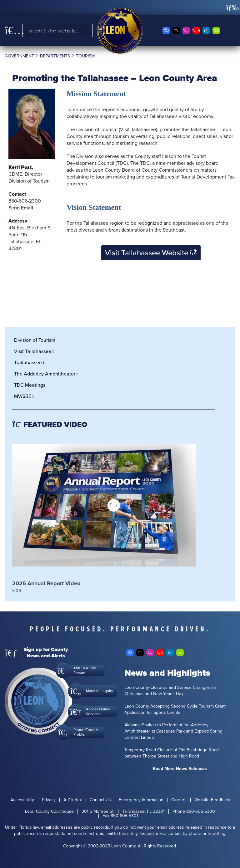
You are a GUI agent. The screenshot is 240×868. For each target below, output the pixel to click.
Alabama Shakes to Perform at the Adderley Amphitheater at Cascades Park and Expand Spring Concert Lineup (173, 731)
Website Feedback (212, 800)
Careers (179, 800)
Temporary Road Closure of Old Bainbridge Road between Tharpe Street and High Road (172, 753)
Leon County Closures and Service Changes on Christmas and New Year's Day (170, 691)
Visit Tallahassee (36, 351)
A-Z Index (73, 800)
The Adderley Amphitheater (48, 374)
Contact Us (100, 800)
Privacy (49, 800)
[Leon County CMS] (120, 31)
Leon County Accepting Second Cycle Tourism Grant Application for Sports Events (175, 709)
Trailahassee (31, 363)
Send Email (21, 208)
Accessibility (22, 800)
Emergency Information (141, 800)
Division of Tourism (35, 340)
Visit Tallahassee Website (151, 253)
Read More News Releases (180, 769)
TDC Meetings (30, 385)
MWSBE (26, 396)
